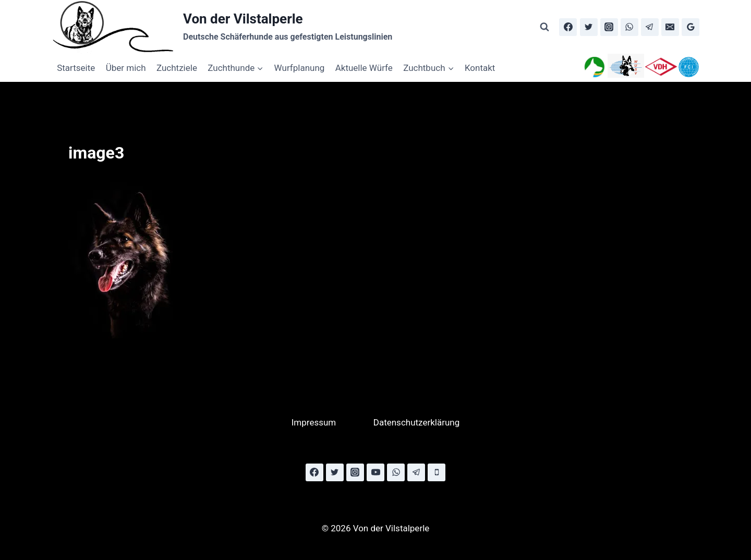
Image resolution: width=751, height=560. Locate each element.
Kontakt (480, 68)
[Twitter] (589, 27)
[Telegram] (650, 27)
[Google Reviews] (691, 27)
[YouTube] (375, 472)
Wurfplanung (300, 68)
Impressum (314, 422)
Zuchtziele (177, 68)
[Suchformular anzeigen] (544, 27)
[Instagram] (609, 27)
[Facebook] (568, 27)
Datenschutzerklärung (416, 422)
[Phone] (437, 472)
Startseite (76, 68)
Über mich (126, 68)
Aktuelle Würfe (364, 68)
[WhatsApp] (629, 27)
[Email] (670, 27)
